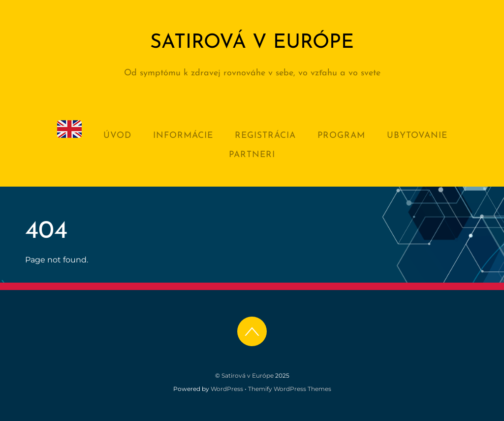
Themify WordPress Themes (290, 389)
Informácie (183, 136)
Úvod (117, 136)
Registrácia (265, 136)
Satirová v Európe (248, 375)
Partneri (252, 155)
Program (341, 136)
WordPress (227, 389)
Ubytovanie (417, 136)
